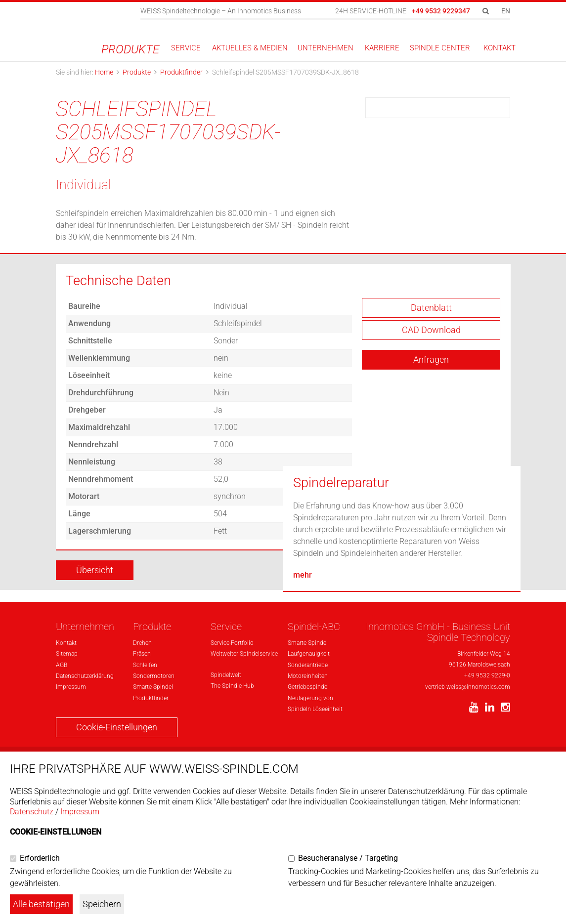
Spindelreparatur (341, 642)
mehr (303, 735)
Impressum (80, 812)
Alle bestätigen (41, 904)
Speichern (102, 904)
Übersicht (95, 579)
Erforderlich (40, 858)
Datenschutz (32, 812)
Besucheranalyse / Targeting (348, 858)
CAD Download (431, 339)
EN (506, 11)
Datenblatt (431, 317)
